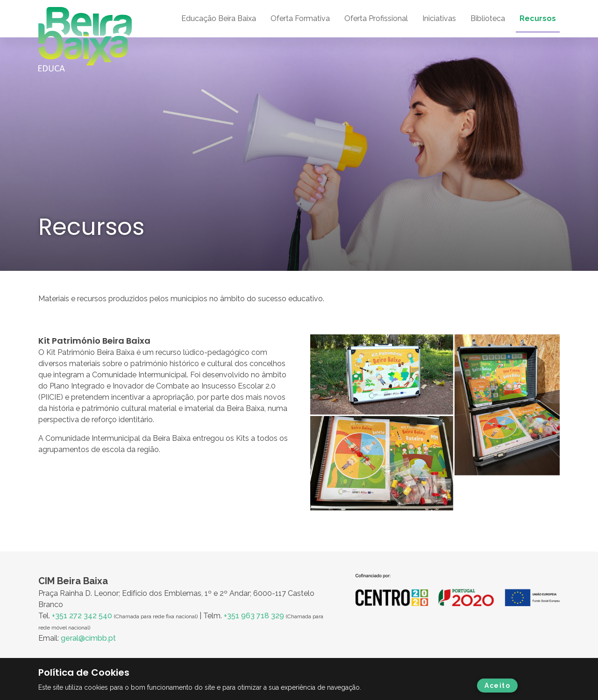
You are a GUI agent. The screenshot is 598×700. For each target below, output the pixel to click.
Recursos (538, 18)
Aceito (497, 686)
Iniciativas (439, 18)
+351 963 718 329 (254, 616)
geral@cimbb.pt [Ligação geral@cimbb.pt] (88, 638)
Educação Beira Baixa (219, 18)
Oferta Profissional (376, 18)
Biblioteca (488, 18)
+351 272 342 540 (82, 616)
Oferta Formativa (300, 18)
